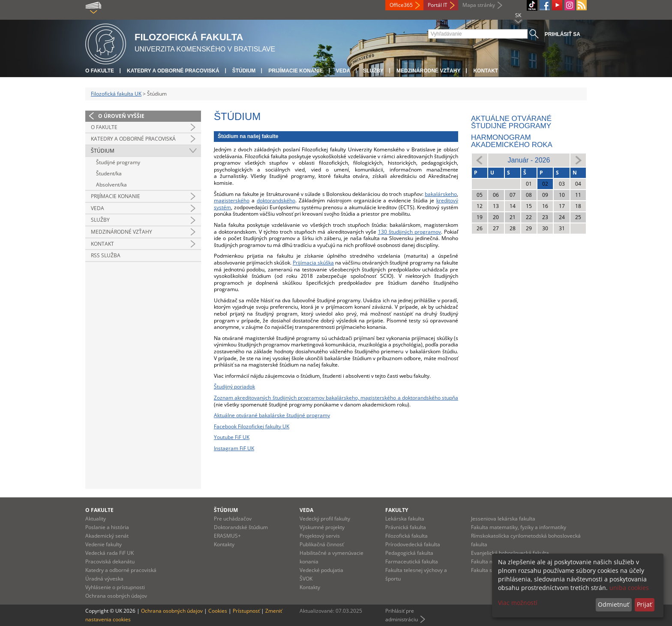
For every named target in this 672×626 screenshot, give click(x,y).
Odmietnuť (613, 604)
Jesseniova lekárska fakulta (503, 519)
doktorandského (276, 200)
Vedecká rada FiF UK (109, 553)
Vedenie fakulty (103, 544)
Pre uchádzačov (233, 519)
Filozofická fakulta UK (116, 94)
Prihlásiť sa (562, 34)
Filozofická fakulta (406, 536)
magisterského (232, 200)
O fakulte (100, 71)
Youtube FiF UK (232, 437)
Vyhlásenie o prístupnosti (115, 587)
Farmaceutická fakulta (412, 561)
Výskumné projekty (322, 527)
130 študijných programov (409, 232)
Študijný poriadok (234, 387)
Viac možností (518, 603)
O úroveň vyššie (121, 116)
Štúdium (244, 71)
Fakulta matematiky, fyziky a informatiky (519, 527)
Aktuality (96, 519)
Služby (373, 71)
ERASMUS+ (227, 536)
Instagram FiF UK (234, 448)
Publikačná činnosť (322, 544)
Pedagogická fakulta (409, 553)
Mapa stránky (479, 5)
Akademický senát (107, 536)
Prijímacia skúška (313, 263)
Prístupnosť (246, 611)
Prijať (644, 604)
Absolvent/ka (111, 185)
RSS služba (106, 255)
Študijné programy (118, 162)
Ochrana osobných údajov (116, 596)
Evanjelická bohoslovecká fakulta (510, 553)
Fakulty (397, 510)
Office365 (401, 5)
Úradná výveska (104, 579)
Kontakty (224, 544)
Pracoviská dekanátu (110, 561)
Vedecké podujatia (321, 570)
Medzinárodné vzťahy (428, 71)
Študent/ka (109, 173)
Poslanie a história (107, 527)
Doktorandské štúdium (241, 527)
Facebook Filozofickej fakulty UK (252, 426)
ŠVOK (306, 579)
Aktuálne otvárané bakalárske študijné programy (272, 415)
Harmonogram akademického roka (512, 141)
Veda (343, 71)
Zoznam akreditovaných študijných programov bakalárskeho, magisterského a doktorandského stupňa (336, 398)
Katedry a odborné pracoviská (173, 71)
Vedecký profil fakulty (325, 519)
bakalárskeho (441, 194)
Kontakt (486, 71)
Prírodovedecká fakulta (413, 544)
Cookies (218, 611)
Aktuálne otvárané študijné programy (511, 122)
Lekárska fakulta (405, 519)
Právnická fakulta (406, 527)
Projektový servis (320, 536)
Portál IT (438, 5)
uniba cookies (629, 588)
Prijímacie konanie (295, 71)
